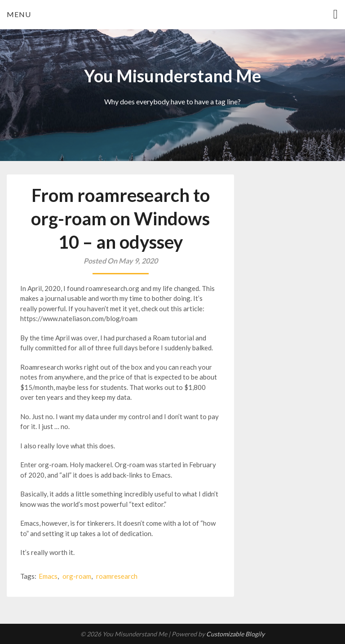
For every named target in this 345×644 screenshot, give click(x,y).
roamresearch (117, 576)
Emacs (48, 576)
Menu (19, 14)
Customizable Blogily (235, 634)
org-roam (77, 576)
